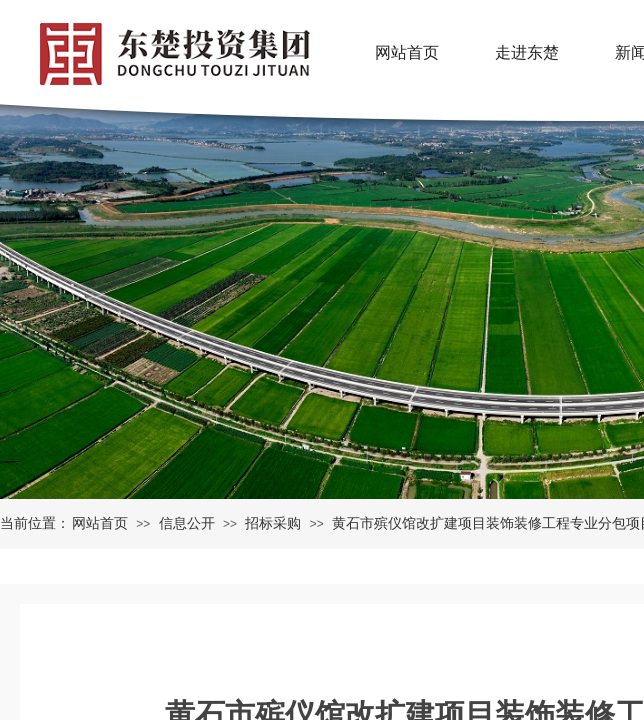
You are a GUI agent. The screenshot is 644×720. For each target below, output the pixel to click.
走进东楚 (527, 52)
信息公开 (187, 523)
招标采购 (273, 523)
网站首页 (100, 523)
